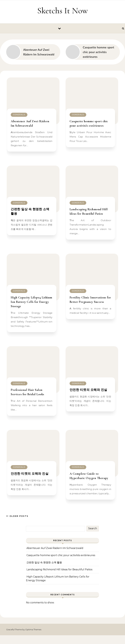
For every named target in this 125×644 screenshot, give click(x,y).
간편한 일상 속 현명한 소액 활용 (44, 562)
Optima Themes (33, 629)
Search (93, 528)
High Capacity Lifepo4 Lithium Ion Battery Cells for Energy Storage (32, 302)
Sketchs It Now (63, 11)
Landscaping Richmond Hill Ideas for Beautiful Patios (59, 569)
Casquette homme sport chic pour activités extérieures (61, 555)
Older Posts (17, 516)
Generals (19, 115)
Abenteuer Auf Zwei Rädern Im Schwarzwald (55, 548)
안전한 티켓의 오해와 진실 (88, 390)
